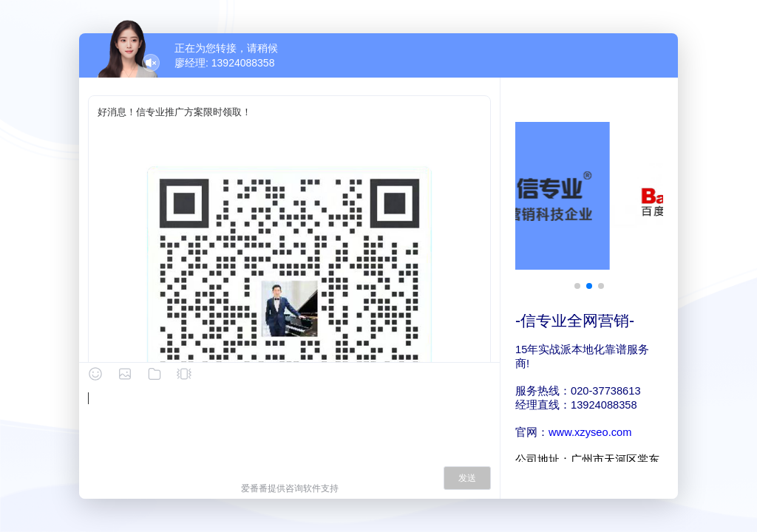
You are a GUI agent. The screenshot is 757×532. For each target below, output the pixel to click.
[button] (577, 286)
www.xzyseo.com (590, 432)
